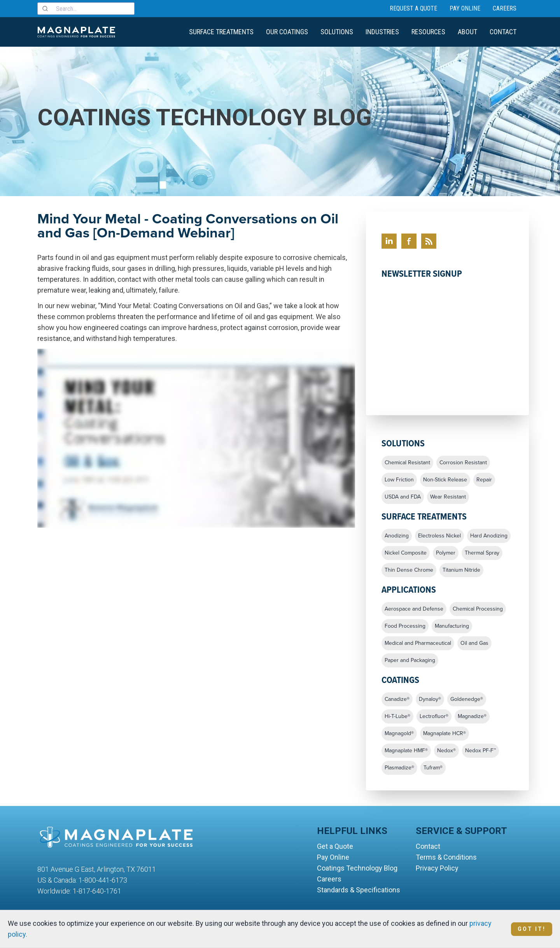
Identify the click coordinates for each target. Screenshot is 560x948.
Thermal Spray (482, 553)
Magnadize (472, 716)
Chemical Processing (478, 609)
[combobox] (86, 9)
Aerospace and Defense (414, 609)
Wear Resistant (448, 497)
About (467, 32)
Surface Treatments (221, 32)
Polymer (446, 553)
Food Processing (405, 626)
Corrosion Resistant (463, 463)
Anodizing (397, 536)
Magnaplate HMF (406, 751)
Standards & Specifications (359, 890)
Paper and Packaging (410, 660)
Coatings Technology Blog (357, 868)
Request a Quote (413, 8)
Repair (484, 480)
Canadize (397, 699)
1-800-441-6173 (103, 880)
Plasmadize (399, 768)
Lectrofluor (434, 716)
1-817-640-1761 (97, 891)
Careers (505, 8)
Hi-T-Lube (397, 716)
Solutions (337, 32)
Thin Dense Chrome (409, 570)
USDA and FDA (403, 497)
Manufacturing (452, 626)
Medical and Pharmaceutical (418, 643)
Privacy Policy (437, 868)
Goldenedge (467, 699)
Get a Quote (335, 846)
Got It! (532, 929)
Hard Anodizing (489, 536)
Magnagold (399, 734)
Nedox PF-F (480, 751)
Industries (382, 32)
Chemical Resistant (407, 463)
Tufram (433, 768)
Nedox (446, 751)
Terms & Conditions (446, 857)
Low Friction (399, 480)
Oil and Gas (474, 643)
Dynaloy (430, 699)
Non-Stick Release (445, 480)
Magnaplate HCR (444, 734)
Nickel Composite (406, 553)
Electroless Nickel (439, 536)
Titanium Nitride (461, 570)
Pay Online (465, 8)
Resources (428, 32)
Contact (503, 32)
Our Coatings (287, 32)
